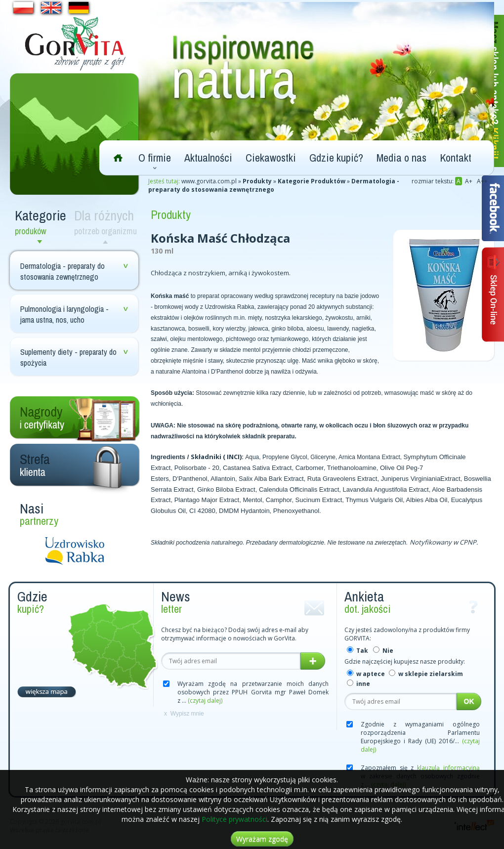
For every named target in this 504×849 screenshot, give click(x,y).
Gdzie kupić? (336, 158)
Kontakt (456, 158)
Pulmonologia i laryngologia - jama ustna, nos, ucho (64, 314)
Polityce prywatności (234, 819)
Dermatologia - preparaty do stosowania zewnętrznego (63, 271)
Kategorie (42, 222)
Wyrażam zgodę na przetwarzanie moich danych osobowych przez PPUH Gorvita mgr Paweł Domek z (253, 692)
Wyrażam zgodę (262, 839)
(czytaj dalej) (205, 700)
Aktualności (208, 158)
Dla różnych (107, 222)
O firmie (155, 158)
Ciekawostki (271, 158)
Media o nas (401, 158)
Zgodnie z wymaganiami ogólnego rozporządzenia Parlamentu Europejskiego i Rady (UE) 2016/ (420, 737)
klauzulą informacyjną (448, 768)
